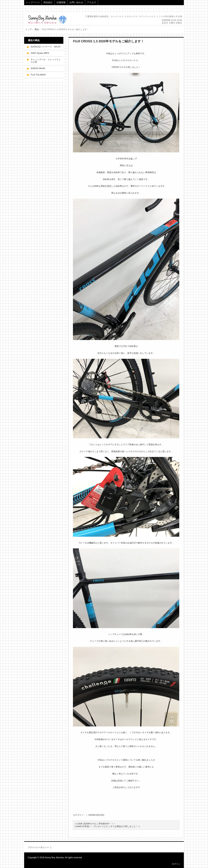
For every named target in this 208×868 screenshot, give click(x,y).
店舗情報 (61, 2)
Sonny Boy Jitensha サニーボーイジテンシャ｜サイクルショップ (51, 20)
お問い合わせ (76, 2)
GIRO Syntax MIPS (40, 53)
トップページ (33, 2)
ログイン (176, 864)
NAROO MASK (38, 68)
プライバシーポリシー (38, 847)
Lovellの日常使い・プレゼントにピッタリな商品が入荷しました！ (106, 826)
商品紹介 (48, 2)
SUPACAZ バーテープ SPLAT (46, 47)
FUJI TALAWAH (38, 75)
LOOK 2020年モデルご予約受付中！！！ (96, 824)
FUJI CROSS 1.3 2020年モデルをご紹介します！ (109, 41)
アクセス (92, 2)
